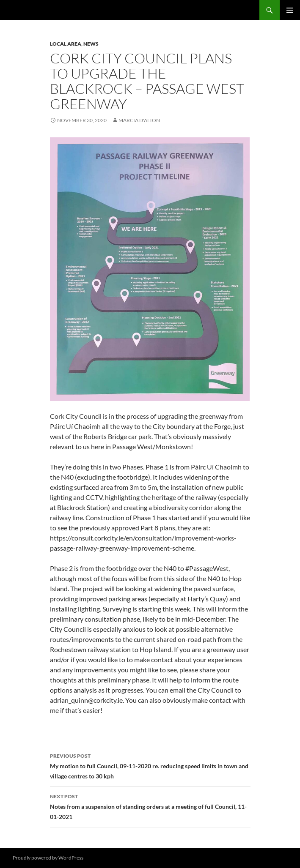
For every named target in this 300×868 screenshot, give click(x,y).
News (91, 44)
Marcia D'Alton (139, 120)
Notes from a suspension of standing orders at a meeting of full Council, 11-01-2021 (150, 806)
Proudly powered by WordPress (48, 858)
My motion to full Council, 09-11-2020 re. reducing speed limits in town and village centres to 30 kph (150, 765)
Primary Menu (290, 10)
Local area (66, 44)
